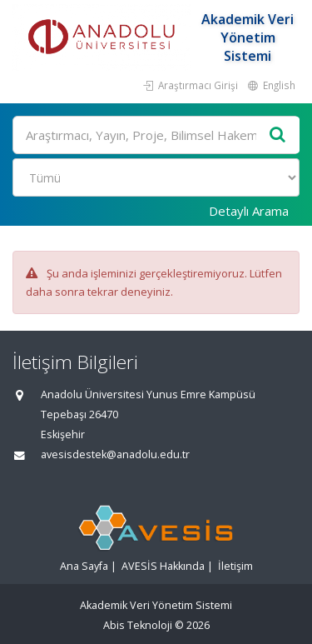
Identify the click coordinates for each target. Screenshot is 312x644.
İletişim (235, 566)
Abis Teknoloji (138, 625)
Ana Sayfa (84, 566)
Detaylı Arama (249, 211)
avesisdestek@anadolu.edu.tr (115, 454)
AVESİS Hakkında (163, 566)
